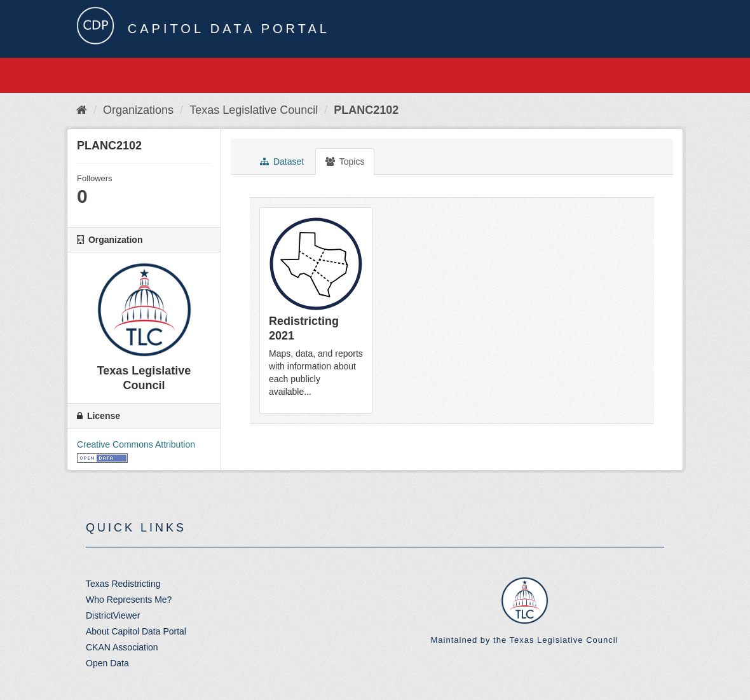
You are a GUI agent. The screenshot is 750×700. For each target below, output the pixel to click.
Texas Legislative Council (254, 110)
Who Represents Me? (129, 600)
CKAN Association (122, 647)
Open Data (107, 663)
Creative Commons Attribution (136, 444)
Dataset (282, 161)
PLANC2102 (366, 110)
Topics (345, 161)
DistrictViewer (113, 615)
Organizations (138, 110)
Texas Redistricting (123, 584)
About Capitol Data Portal (136, 631)
